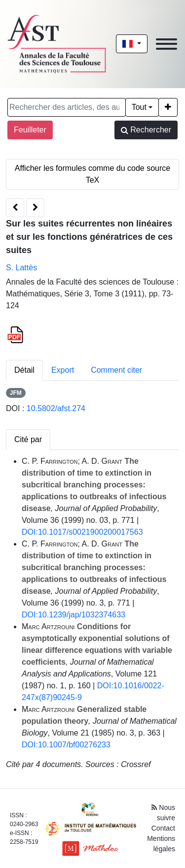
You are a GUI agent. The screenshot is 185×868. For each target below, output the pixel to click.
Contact (163, 828)
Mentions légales (161, 844)
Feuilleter (30, 130)
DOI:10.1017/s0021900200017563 (82, 532)
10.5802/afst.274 (56, 408)
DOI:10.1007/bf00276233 (66, 745)
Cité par (28, 439)
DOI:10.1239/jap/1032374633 (74, 615)
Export (63, 370)
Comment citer (116, 370)
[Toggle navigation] (166, 44)
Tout (139, 107)
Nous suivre (163, 813)
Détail (24, 370)
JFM (16, 393)
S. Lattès (21, 268)
